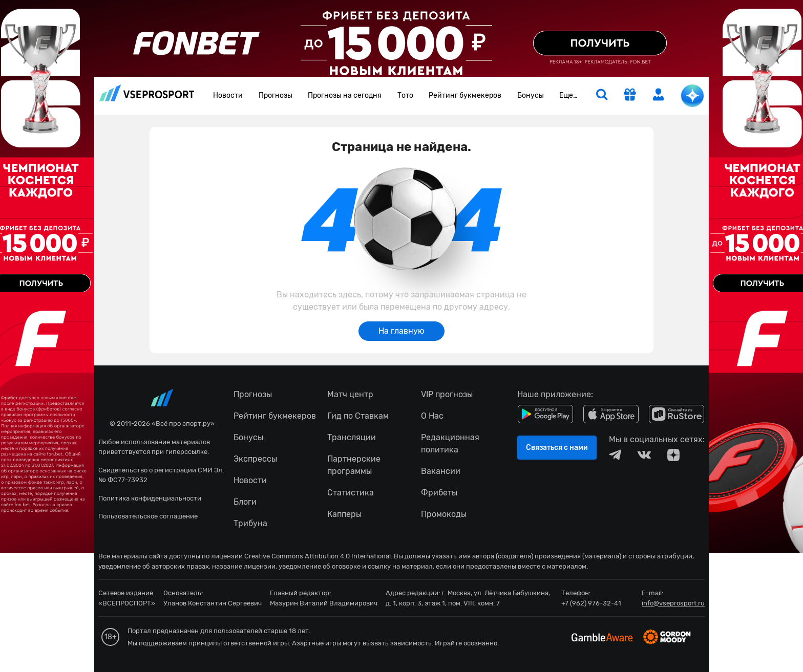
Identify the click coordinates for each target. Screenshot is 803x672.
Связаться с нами (557, 448)
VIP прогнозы (447, 394)
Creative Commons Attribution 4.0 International (318, 556)
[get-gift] (630, 96)
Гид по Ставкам (358, 416)
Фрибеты (439, 493)
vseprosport (147, 93)
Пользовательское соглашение (148, 516)
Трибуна (250, 523)
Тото (405, 95)
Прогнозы (276, 95)
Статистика (351, 493)
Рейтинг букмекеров (465, 95)
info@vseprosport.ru (673, 603)
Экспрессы (255, 459)
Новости (228, 95)
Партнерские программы (354, 465)
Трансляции (352, 437)
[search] (602, 96)
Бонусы (531, 95)
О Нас (432, 416)
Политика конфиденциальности (150, 498)
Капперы (344, 514)
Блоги (245, 502)
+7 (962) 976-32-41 (591, 603)
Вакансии (441, 471)
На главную (401, 331)
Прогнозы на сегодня (345, 95)
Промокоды (444, 514)
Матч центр (350, 394)
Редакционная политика (450, 443)
